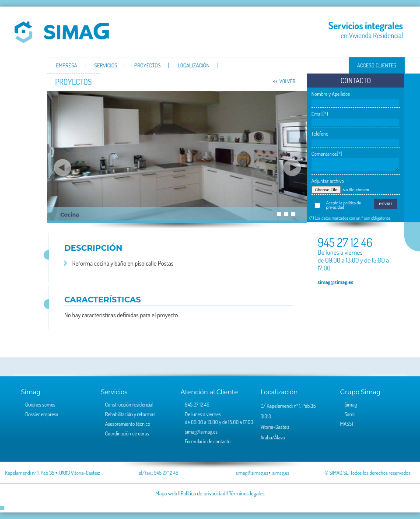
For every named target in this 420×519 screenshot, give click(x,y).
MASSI (347, 424)
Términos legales (247, 493)
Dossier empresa (42, 414)
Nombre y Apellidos (331, 94)
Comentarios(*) (327, 154)
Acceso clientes (377, 65)
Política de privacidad (203, 493)
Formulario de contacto (208, 441)
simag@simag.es (335, 282)
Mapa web (166, 493)
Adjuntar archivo (328, 181)
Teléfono (320, 134)
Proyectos (147, 66)
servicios (106, 66)
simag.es (281, 473)
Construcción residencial (129, 405)
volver (287, 81)
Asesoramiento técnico (128, 424)
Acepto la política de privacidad (344, 205)
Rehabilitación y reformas (130, 414)
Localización (194, 66)
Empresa (66, 66)
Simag (62, 32)
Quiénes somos (40, 405)
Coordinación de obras (127, 433)
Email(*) (320, 114)
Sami (349, 414)
